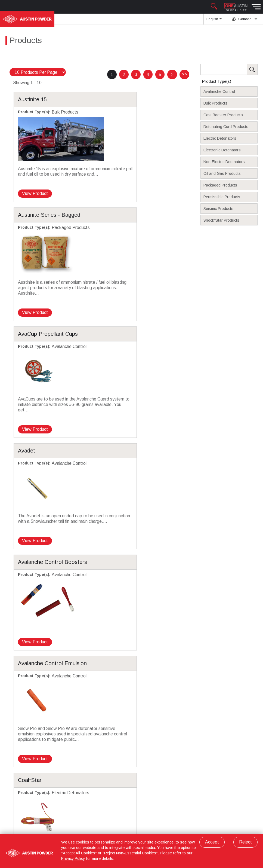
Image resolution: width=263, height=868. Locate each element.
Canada (245, 19)
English (214, 21)
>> (184, 74)
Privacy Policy (73, 858)
